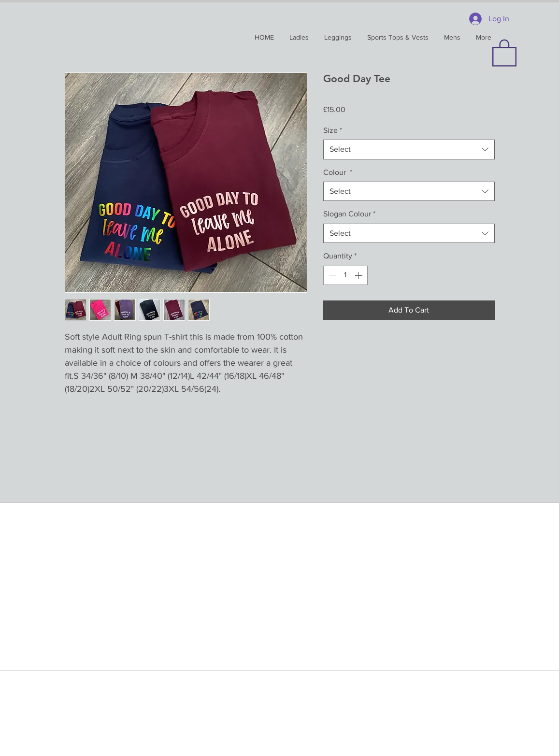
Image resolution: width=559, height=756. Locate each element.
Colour (338, 172)
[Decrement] (331, 275)
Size (333, 130)
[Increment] (359, 275)
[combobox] (409, 149)
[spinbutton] (345, 275)
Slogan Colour (349, 214)
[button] (504, 52)
